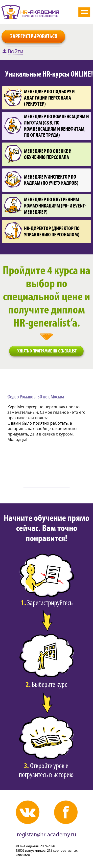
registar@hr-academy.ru (46, 835)
